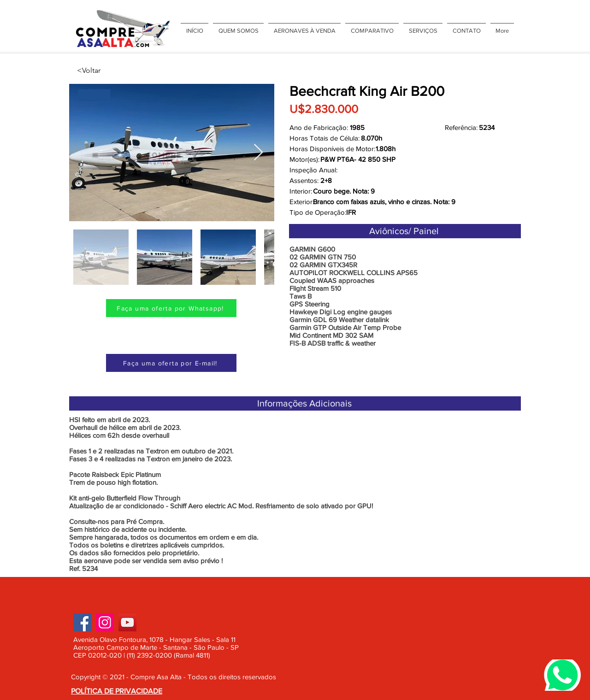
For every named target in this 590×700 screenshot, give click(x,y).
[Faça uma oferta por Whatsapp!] (171, 308)
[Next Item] (258, 153)
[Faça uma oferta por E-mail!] (171, 363)
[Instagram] (105, 622)
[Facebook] (82, 622)
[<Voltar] (107, 71)
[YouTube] (127, 622)
